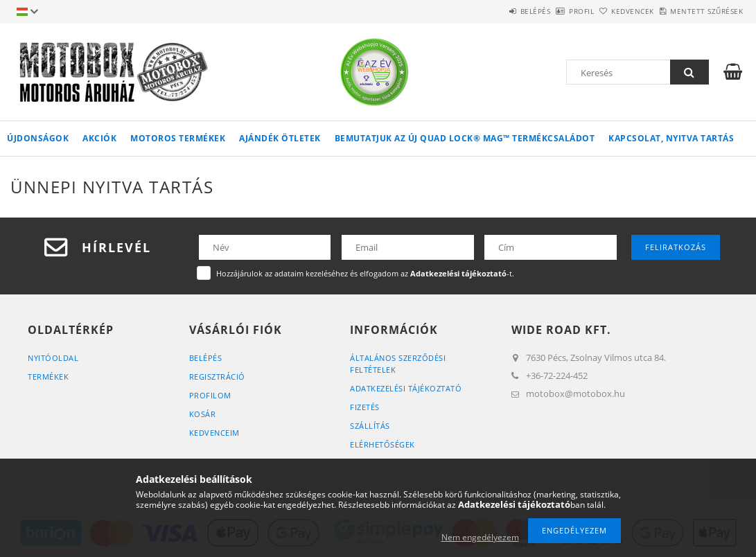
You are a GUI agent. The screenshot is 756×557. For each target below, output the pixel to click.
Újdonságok (38, 138)
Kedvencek (610, 11)
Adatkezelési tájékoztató (406, 388)
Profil (543, 11)
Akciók (99, 138)
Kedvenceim (214, 433)
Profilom (210, 395)
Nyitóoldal (53, 358)
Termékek (48, 377)
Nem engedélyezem (480, 537)
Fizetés (365, 407)
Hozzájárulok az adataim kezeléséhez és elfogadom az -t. (365, 273)
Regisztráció (217, 377)
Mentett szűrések (699, 11)
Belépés (481, 11)
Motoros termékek (178, 138)
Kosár (203, 414)
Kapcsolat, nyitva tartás (671, 138)
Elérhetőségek (383, 444)
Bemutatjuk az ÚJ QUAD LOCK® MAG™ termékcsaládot (465, 138)
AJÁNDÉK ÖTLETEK (280, 138)
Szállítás (370, 426)
